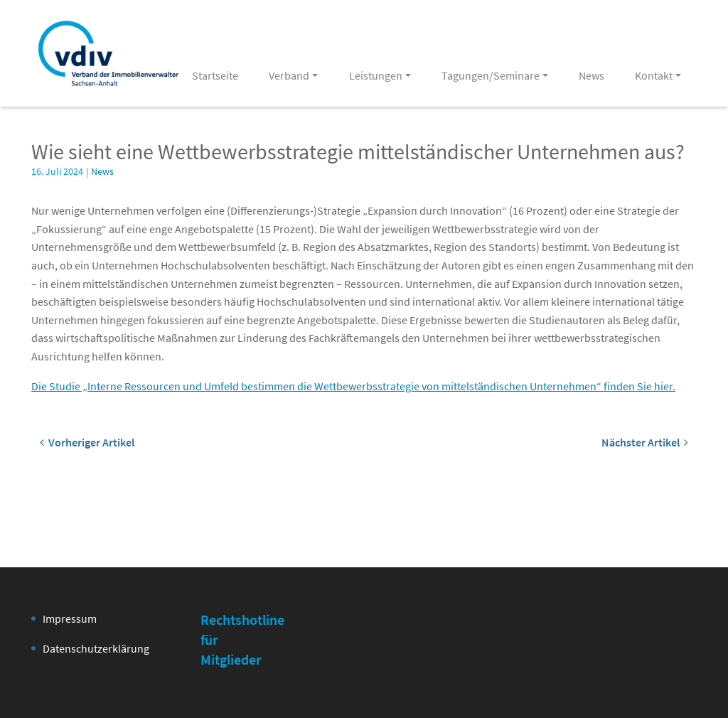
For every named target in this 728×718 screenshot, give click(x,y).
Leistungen (376, 75)
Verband (289, 75)
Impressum (70, 618)
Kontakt (654, 75)
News (591, 75)
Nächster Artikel (645, 442)
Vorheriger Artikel (87, 442)
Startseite (215, 75)
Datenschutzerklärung (96, 648)
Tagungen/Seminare (491, 75)
